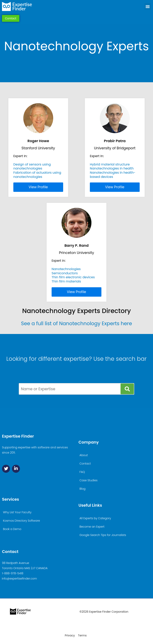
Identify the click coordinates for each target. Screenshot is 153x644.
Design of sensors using (32, 164)
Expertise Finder (18, 436)
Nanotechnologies (66, 269)
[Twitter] (6, 469)
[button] (148, 6)
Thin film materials (66, 281)
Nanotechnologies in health (112, 168)
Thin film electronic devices (73, 277)
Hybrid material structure (110, 164)
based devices (102, 177)
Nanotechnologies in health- (113, 173)
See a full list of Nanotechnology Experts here (77, 323)
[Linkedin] (16, 469)
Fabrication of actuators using (37, 173)
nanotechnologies (28, 168)
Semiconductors (65, 273)
